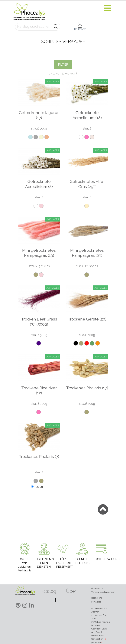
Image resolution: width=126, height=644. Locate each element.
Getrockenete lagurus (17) (39, 115)
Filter (63, 65)
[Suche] (38, 27)
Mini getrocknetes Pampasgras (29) (87, 253)
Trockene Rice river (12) (39, 390)
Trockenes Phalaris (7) (39, 457)
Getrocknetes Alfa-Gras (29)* (87, 184)
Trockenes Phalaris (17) (87, 388)
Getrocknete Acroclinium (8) (39, 184)
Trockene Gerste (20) (87, 319)
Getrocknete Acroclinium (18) (87, 115)
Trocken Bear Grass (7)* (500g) (39, 322)
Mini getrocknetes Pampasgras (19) (39, 253)
